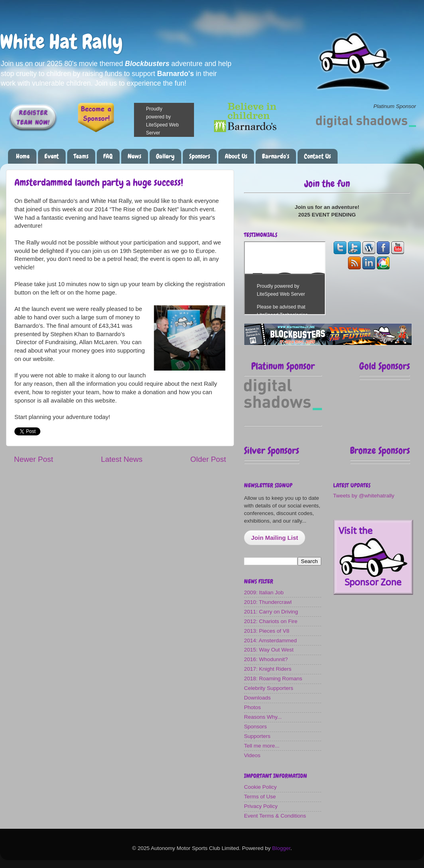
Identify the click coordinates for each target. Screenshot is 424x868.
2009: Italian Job (264, 592)
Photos (252, 707)
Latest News (122, 459)
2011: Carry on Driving (271, 612)
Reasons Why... (263, 717)
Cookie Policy (260, 787)
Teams (81, 156)
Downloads (257, 698)
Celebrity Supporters (269, 688)
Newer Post (34, 459)
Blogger (281, 848)
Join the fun (327, 183)
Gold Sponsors (385, 366)
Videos (252, 755)
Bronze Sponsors (380, 450)
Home (23, 156)
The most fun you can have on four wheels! (285, 278)
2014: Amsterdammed (270, 640)
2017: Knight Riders (268, 669)
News (134, 156)
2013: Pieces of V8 (267, 631)
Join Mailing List (275, 538)
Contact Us (317, 156)
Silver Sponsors (272, 450)
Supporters (257, 736)
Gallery (165, 156)
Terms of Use (260, 797)
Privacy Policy (261, 806)
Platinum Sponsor (283, 366)
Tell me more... (262, 746)
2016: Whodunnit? (266, 659)
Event (52, 156)
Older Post (208, 459)
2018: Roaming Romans (273, 679)
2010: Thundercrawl (268, 602)
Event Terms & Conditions (275, 816)
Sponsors (200, 156)
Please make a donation (174, 120)
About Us (236, 156)
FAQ (108, 156)
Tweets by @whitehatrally (364, 496)
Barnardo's (276, 156)
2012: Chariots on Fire (271, 621)
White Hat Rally (61, 42)
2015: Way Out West (269, 650)
